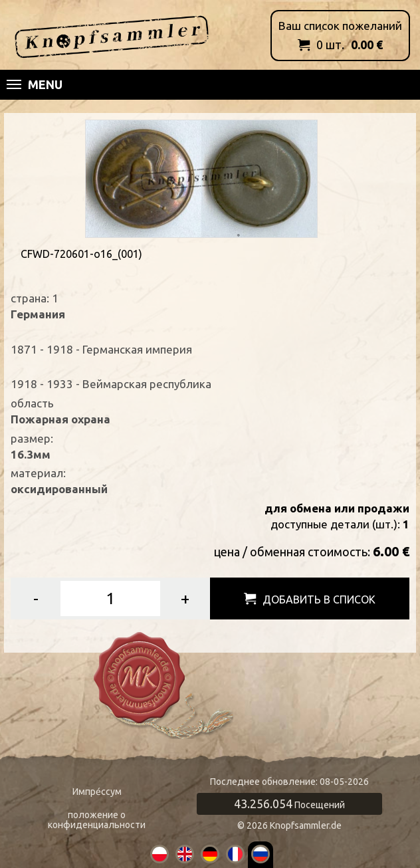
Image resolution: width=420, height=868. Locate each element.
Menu (35, 84)
